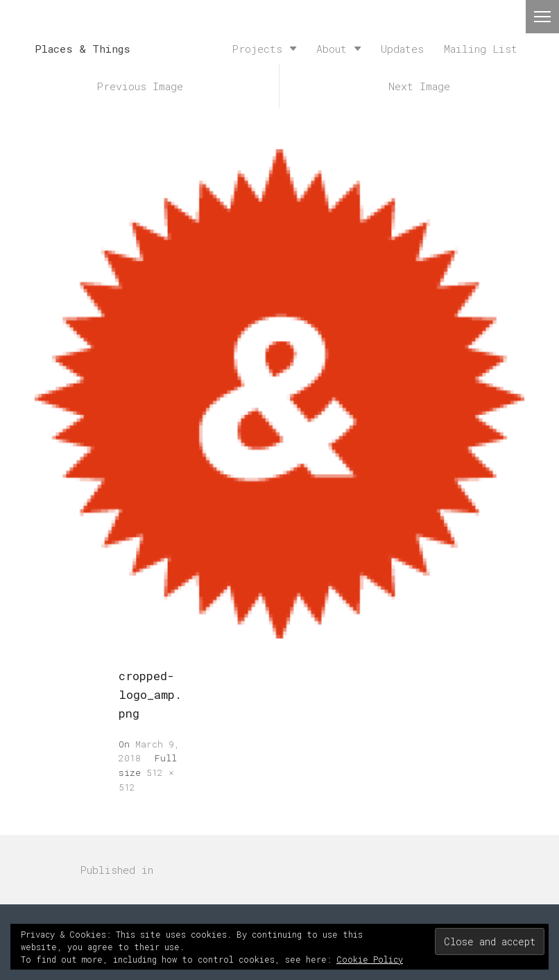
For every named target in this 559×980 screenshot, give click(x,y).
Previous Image (140, 86)
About (332, 49)
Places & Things (83, 49)
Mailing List (481, 49)
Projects (257, 49)
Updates (402, 49)
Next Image (419, 86)
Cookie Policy (370, 959)
